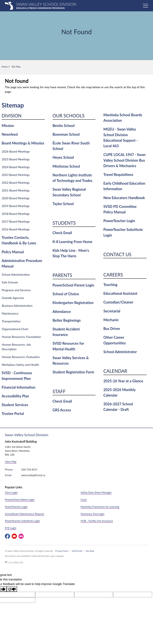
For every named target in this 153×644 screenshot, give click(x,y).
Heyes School (63, 157)
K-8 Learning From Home (72, 242)
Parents (62, 275)
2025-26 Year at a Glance (123, 381)
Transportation (11, 321)
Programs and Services (16, 290)
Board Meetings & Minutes (23, 143)
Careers (113, 275)
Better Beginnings (67, 320)
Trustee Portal (13, 414)
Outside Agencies (13, 298)
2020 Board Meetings (16, 198)
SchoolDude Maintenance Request (24, 514)
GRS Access (62, 410)
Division (12, 116)
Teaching (110, 285)
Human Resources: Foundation (21, 337)
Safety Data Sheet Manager (96, 492)
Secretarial (112, 311)
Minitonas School (66, 166)
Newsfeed (10, 134)
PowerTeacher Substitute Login (22, 521)
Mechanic (111, 320)
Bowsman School (66, 134)
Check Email (62, 233)
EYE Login (11, 528)
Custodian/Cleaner (118, 302)
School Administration (16, 274)
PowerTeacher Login (119, 221)
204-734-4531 (29, 470)
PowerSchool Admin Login (20, 499)
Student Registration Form (73, 372)
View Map (11, 462)
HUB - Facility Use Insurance (97, 521)
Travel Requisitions (118, 175)
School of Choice (66, 294)
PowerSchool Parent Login (73, 285)
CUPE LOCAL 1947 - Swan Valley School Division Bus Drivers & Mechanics (124, 160)
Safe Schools (10, 282)
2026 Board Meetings (16, 151)
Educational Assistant (120, 293)
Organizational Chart (15, 329)
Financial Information (18, 387)
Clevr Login (11, 492)
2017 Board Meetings (16, 221)
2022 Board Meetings (16, 183)
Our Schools (69, 116)
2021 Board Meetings (16, 190)
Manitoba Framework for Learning (100, 507)
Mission (8, 126)
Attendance (62, 312)
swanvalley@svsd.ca (33, 475)
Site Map (90, 551)
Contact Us (117, 254)
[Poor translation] (12, 589)
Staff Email (77, 551)
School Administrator (120, 352)
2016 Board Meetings (16, 229)
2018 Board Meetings (16, 214)
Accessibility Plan (15, 396)
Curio (84, 499)
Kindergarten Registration (73, 303)
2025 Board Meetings (16, 159)
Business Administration (17, 306)
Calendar (115, 371)
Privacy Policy (62, 551)
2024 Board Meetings (16, 167)
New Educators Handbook (124, 198)
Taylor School (63, 204)
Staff (59, 391)
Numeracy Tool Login (93, 514)
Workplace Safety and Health (20, 365)
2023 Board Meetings (16, 175)
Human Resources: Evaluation (21, 357)
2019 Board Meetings (16, 206)
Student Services (15, 405)
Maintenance (10, 313)
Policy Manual (13, 252)
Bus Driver (112, 329)
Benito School (64, 126)
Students (64, 223)
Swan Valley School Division (27, 435)
